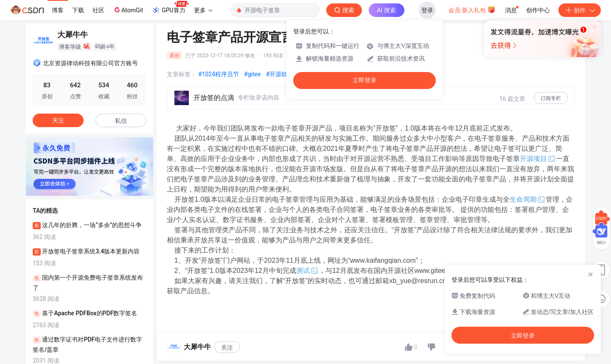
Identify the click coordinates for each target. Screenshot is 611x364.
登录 (427, 10)
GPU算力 (170, 8)
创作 (580, 10)
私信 (121, 121)
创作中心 (538, 10)
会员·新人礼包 (472, 9)
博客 (58, 10)
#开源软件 (279, 74)
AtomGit (128, 10)
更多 (203, 10)
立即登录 (364, 80)
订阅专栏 (551, 98)
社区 (98, 10)
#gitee (252, 74)
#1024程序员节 (219, 74)
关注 (227, 347)
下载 (78, 10)
